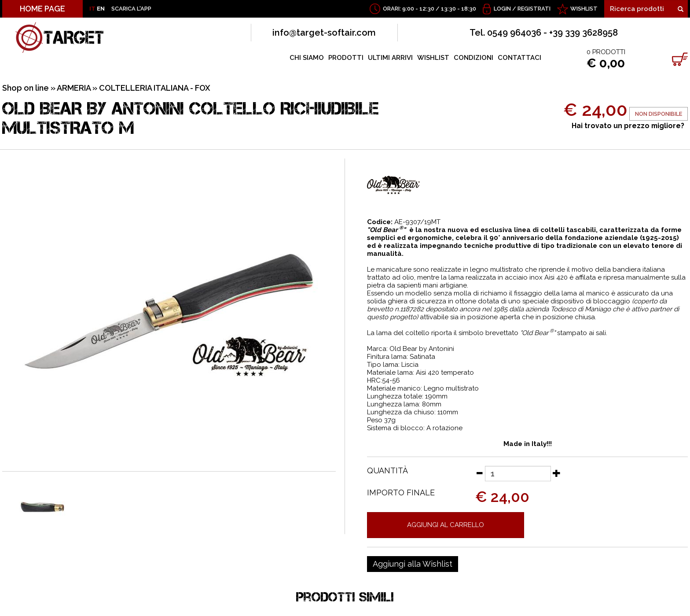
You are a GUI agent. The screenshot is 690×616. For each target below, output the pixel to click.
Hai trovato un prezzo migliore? (628, 126)
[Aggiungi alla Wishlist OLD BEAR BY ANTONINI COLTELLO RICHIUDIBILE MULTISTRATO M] (413, 564)
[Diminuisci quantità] (479, 473)
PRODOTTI (346, 58)
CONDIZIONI (473, 58)
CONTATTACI (519, 58)
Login (502, 9)
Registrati (534, 9)
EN (101, 9)
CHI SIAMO (307, 58)
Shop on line (26, 88)
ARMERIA (74, 88)
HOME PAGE (42, 9)
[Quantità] (518, 474)
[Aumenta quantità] (557, 473)
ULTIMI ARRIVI (390, 58)
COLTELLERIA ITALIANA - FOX (155, 88)
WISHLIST (584, 9)
